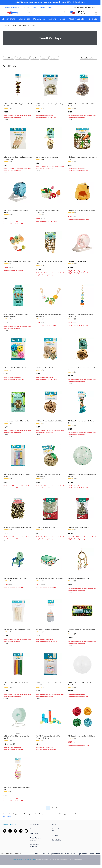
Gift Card (26, 7)
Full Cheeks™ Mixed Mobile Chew (79, 579)
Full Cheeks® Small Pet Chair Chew (15, 579)
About (54, 824)
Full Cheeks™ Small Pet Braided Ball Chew (49, 421)
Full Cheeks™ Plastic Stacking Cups (47, 630)
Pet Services (35, 824)
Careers (33, 829)
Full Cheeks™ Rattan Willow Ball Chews (16, 368)
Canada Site (57, 840)
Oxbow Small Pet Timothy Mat (45, 527)
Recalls (37, 854)
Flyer (35, 7)
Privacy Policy (58, 854)
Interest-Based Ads (72, 854)
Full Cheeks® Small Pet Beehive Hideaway (82, 210)
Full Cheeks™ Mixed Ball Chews (46, 368)
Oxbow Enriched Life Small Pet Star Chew (17, 421)
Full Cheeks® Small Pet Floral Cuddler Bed (49, 579)
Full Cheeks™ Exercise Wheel (77, 261)
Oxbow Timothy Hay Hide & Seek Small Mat (18, 527)
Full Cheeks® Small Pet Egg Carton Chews (17, 261)
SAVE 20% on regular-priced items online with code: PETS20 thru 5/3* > (50, 2)
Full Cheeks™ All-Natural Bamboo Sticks (17, 630)
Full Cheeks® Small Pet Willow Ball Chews (81, 736)
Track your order (46, 7)
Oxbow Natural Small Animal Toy (79, 527)
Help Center (34, 833)
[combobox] (47, 12)
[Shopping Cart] (98, 13)
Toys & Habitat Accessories (20, 25)
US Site (55, 835)
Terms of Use (46, 854)
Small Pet (6, 25)
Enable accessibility (12, 7)
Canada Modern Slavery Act (90, 854)
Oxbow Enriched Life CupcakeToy (47, 157)
